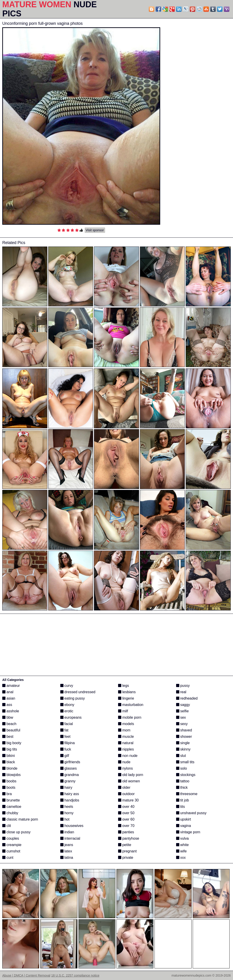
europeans (71, 717)
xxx (181, 858)
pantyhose (129, 838)
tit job (183, 800)
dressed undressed (78, 692)
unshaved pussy (191, 813)
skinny (183, 749)
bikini (9, 756)
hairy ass (70, 794)
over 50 (126, 813)
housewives (72, 826)
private (126, 858)
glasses (69, 768)
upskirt (184, 819)
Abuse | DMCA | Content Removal (26, 975)
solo (182, 768)
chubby (10, 813)
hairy (66, 787)
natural (126, 743)
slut (181, 756)
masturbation (131, 705)
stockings (186, 775)
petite (125, 845)
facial (67, 724)
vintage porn (188, 832)
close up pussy (16, 832)
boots (9, 787)
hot (65, 819)
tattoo (183, 781)
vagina (184, 826)
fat (64, 730)
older (124, 787)
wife (181, 851)
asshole (11, 711)
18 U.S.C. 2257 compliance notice (75, 975)
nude (124, 762)
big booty (12, 743)
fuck (66, 749)
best (8, 737)
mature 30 (128, 800)
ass (7, 705)
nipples (126, 749)
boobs (9, 781)
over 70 (126, 826)
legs (124, 686)
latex (66, 851)
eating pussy (73, 698)
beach (9, 724)
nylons (125, 768)
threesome (187, 794)
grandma (70, 775)
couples (11, 838)
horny (67, 813)
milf (123, 711)
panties (126, 832)
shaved (184, 730)
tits (181, 807)
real (181, 692)
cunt (8, 858)
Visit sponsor (95, 230)
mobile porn (130, 717)
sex (181, 717)
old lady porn (131, 775)
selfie (182, 711)
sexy (182, 724)
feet (65, 737)
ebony (67, 705)
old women (129, 781)
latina (67, 858)
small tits (185, 762)
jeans (67, 845)
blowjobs (11, 775)
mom (124, 730)
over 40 (126, 807)
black (9, 762)
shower (184, 737)
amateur (11, 686)
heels (67, 807)
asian (9, 698)
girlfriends (70, 762)
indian (67, 832)
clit (7, 826)
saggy (183, 705)
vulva (182, 838)
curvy (67, 686)
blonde (10, 768)
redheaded (187, 698)
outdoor (126, 794)
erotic (67, 711)
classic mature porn (20, 819)
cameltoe (12, 807)
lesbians (127, 692)
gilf (65, 756)
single (183, 743)
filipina (68, 743)
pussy (183, 686)
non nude (128, 756)
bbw (8, 717)
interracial (70, 838)
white (182, 845)
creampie (12, 845)
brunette (11, 800)
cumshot (11, 851)
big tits (10, 749)
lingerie (126, 698)
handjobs (70, 800)
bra (7, 794)
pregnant (127, 851)
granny (68, 781)
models (126, 724)
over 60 (126, 819)
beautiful (11, 730)
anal (8, 692)
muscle (126, 737)
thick (182, 787)
